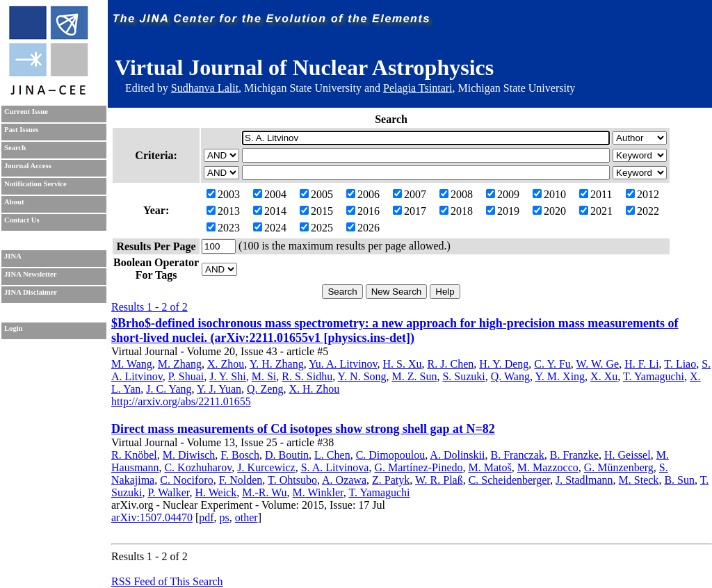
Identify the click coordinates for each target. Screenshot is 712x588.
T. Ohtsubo (292, 480)
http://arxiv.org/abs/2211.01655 (181, 401)
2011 (596, 194)
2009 (503, 194)
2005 (316, 194)
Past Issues (21, 130)
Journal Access (28, 166)
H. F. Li (641, 364)
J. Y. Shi (227, 376)
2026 (363, 228)
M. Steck (639, 480)
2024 (270, 228)
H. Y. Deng (504, 364)
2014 (270, 211)
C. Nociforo (186, 480)
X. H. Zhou (314, 389)
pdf (206, 517)
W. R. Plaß (439, 480)
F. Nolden (241, 480)
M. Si (264, 376)
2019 (503, 211)
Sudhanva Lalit (205, 88)
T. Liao (680, 364)
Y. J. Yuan (219, 389)
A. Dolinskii (457, 455)
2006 (363, 194)
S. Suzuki (463, 376)
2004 (270, 194)
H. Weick (216, 492)
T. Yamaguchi (654, 376)
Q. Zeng (265, 389)
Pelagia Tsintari (418, 88)
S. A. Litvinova (335, 467)
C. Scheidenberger (509, 480)
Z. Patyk (391, 480)
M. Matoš (490, 467)
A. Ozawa (344, 480)
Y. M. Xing (560, 376)
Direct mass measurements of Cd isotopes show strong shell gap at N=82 (303, 429)
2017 (410, 211)
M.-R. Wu (264, 492)
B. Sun (679, 480)
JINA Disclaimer (31, 292)
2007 (410, 194)
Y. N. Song (362, 376)
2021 (596, 211)
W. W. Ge (598, 364)
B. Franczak (517, 455)
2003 (223, 194)
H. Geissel (628, 455)
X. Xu (604, 376)
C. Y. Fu (552, 364)
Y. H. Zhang (277, 364)
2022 (642, 211)
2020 (549, 211)
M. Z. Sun (415, 376)
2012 (642, 194)
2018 (456, 211)
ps (225, 517)
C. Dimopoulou (391, 455)
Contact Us (22, 220)
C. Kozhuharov (198, 467)
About (14, 202)
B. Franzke (574, 455)
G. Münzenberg (619, 467)
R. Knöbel (134, 455)
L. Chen (332, 455)
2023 (223, 228)
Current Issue (26, 112)
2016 (363, 211)
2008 (456, 194)
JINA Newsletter (30, 274)
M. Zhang (180, 364)
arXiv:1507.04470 (152, 517)
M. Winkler (318, 492)
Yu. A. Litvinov (343, 364)
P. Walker (168, 492)
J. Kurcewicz (266, 467)
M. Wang (132, 364)
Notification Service (35, 184)
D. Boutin (287, 455)
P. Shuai (186, 376)
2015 (316, 211)
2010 (549, 194)
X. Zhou (226, 364)
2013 (223, 211)
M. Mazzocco (548, 467)
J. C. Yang (169, 389)
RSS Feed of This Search (167, 581)
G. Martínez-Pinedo (418, 467)
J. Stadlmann (584, 480)
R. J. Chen (451, 364)
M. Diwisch (189, 455)
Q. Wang (510, 376)
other (246, 517)
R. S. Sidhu (307, 376)
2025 (316, 228)
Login (14, 328)
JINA (13, 256)
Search (15, 148)
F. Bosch (240, 455)
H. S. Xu (403, 364)
